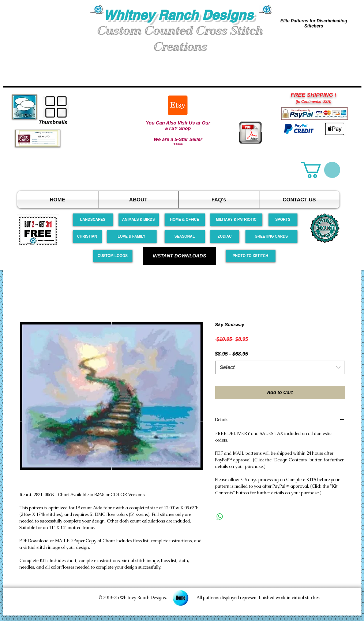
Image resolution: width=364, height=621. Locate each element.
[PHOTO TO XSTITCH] (251, 256)
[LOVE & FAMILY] (132, 237)
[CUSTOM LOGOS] (113, 256)
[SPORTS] (283, 220)
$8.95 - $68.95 (232, 354)
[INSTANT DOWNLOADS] (180, 256)
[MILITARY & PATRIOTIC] (236, 220)
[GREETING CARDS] (271, 237)
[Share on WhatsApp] (220, 517)
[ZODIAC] (225, 237)
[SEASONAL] (185, 237)
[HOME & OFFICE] (185, 220)
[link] (320, 170)
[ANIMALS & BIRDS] (139, 220)
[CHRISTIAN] (87, 237)
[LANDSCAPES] (93, 220)
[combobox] (280, 368)
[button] (47, 32)
